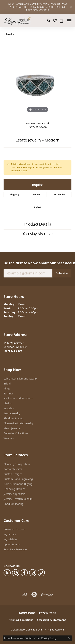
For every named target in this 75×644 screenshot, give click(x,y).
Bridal (7, 384)
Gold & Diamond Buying (18, 484)
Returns (36, 194)
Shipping (14, 194)
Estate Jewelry (12, 413)
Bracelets (9, 408)
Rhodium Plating (14, 418)
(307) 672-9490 (37, 127)
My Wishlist (10, 539)
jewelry (10, 34)
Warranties (60, 194)
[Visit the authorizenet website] (34, 594)
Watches (9, 438)
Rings (7, 388)
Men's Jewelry (12, 428)
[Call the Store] (13, 351)
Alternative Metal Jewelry (18, 423)
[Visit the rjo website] (25, 594)
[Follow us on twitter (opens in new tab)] (7, 573)
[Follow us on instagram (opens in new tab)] (33, 573)
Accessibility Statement (51, 620)
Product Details (38, 225)
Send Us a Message (15, 549)
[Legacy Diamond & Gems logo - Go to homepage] (17, 21)
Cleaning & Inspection (17, 464)
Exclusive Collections (16, 433)
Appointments (12, 544)
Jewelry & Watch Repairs (18, 499)
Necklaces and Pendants (18, 398)
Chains (8, 403)
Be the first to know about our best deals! (37, 263)
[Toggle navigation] (69, 21)
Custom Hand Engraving (18, 479)
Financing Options (14, 489)
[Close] (71, 7)
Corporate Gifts (13, 469)
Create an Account (14, 529)
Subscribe (62, 273)
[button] (49, 21)
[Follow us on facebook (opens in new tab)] (24, 573)
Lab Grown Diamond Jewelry (21, 379)
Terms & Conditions (21, 620)
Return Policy (27, 613)
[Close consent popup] (69, 638)
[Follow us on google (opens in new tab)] (16, 573)
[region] (37, 80)
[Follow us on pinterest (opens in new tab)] (41, 573)
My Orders (10, 534)
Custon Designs (13, 474)
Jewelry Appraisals (14, 494)
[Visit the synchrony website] (47, 594)
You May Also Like (38, 234)
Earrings (9, 393)
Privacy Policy (48, 613)
